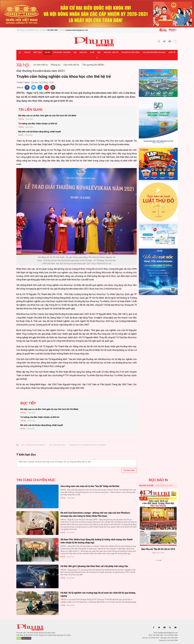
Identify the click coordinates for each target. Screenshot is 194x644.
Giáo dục (83, 52)
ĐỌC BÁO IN (158, 480)
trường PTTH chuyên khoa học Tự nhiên (88, 445)
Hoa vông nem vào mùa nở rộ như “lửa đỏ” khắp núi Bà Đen (90, 486)
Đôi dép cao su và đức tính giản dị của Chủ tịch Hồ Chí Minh (47, 115)
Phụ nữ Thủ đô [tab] (146, 485)
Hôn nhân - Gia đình (62, 52)
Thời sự (27, 52)
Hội (75, 52)
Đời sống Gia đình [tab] (164, 485)
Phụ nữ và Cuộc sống (131, 52)
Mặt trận (38, 52)
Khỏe (92, 52)
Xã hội (47, 52)
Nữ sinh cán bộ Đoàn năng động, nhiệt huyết (40, 132)
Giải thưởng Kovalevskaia (33, 445)
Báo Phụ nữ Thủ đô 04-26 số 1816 (158, 549)
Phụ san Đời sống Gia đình (154, 52)
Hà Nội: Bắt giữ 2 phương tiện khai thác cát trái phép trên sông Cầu (94, 566)
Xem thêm (158, 565)
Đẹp (99, 52)
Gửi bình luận (129, 470)
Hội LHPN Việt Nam (57, 445)
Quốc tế (172, 52)
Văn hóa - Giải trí (111, 52)
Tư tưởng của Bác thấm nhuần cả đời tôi (38, 124)
